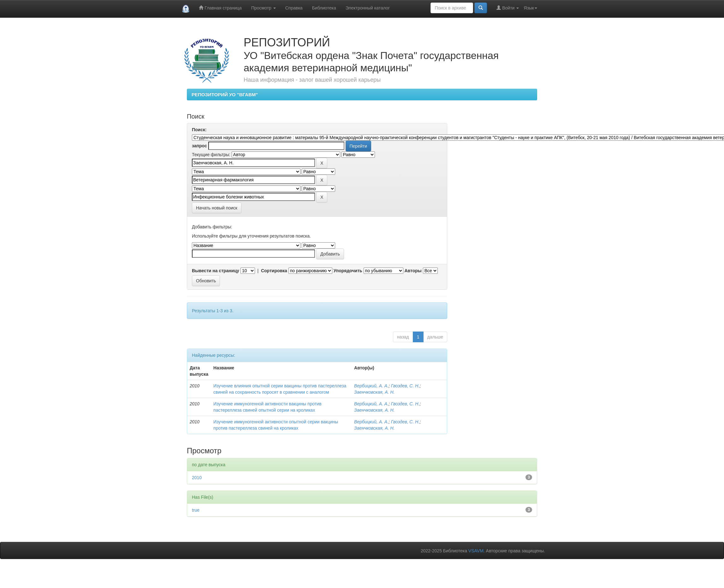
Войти (508, 8)
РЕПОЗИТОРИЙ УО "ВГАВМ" (225, 94)
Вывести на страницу (216, 271)
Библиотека (324, 8)
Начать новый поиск (217, 208)
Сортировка (274, 271)
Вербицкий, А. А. (371, 386)
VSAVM (476, 551)
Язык (530, 8)
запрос (199, 146)
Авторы (413, 271)
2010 (197, 478)
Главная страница (220, 8)
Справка (294, 8)
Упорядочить (348, 271)
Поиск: (199, 130)
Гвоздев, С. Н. (405, 386)
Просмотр (264, 8)
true (196, 510)
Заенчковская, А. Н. (374, 392)
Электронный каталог (368, 8)
